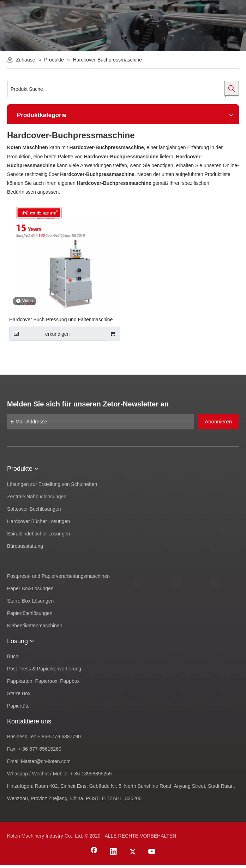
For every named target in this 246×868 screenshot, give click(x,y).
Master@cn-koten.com (46, 761)
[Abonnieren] (218, 422)
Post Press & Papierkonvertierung (44, 669)
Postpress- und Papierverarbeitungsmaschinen (58, 576)
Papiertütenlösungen (30, 613)
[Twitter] (133, 852)
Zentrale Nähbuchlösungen (37, 497)
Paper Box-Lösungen (30, 588)
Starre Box (19, 693)
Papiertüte (18, 706)
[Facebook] (94, 852)
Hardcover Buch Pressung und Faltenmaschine (61, 319)
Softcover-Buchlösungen (34, 509)
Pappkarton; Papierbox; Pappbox (43, 681)
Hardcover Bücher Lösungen (38, 521)
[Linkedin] (113, 852)
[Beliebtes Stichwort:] (232, 88)
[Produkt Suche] (116, 89)
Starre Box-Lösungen (30, 601)
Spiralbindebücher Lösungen (38, 534)
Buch (13, 656)
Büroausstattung (25, 546)
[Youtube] (152, 852)
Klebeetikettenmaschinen (35, 626)
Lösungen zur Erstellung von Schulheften (52, 484)
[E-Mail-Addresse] (101, 422)
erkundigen (39, 334)
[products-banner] (123, 26)
